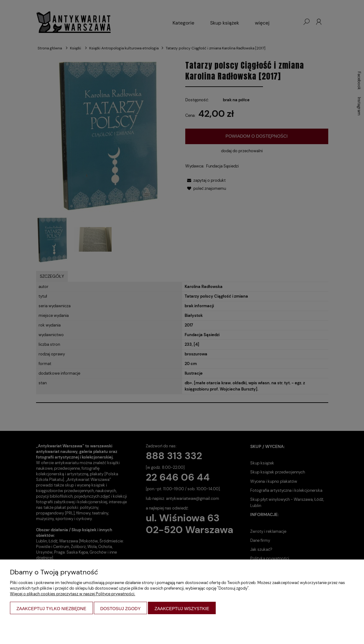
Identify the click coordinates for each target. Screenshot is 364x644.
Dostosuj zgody (121, 609)
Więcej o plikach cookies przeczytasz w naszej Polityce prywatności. (73, 594)
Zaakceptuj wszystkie (182, 609)
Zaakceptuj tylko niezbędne (51, 609)
